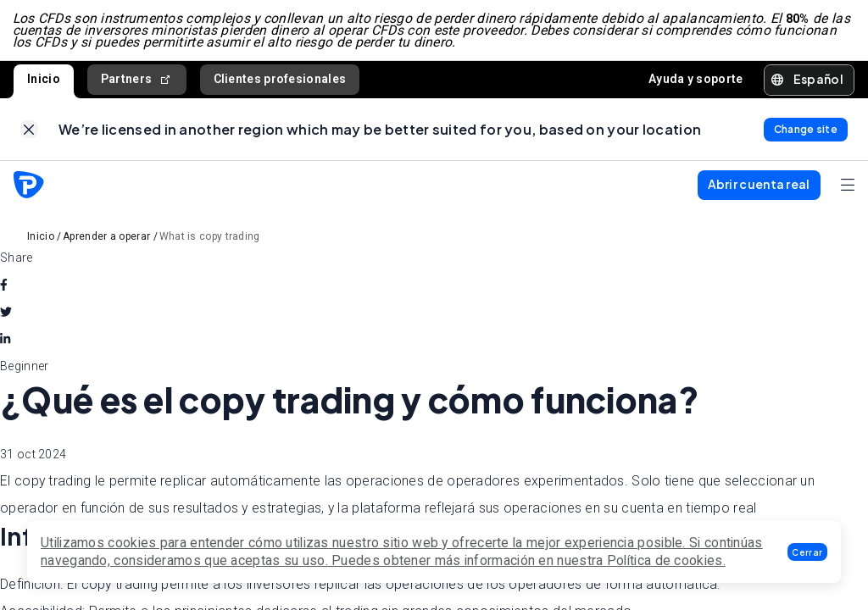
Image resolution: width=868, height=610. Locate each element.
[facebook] (4, 290)
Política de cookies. (666, 560)
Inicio (44, 81)
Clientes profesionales (280, 81)
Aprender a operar (106, 241)
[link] (29, 133)
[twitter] (6, 317)
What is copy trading (210, 241)
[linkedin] (5, 344)
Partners (137, 82)
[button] (807, 552)
